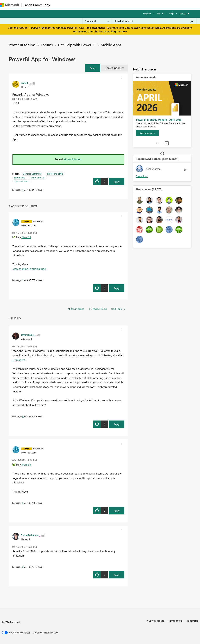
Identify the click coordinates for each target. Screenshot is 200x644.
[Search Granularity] (97, 21)
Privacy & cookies (155, 621)
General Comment (32, 174)
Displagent (19, 360)
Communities (104, 5)
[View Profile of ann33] (25, 83)
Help (171, 13)
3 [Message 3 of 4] (23, 280)
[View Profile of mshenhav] (38, 221)
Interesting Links (55, 174)
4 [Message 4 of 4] (23, 416)
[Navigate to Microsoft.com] (9, 5)
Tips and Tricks (22, 181)
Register (147, 13)
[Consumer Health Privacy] (46, 633)
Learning (133, 5)
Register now (119, 31)
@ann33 (26, 237)
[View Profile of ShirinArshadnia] (30, 535)
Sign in (160, 13)
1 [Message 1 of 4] (23, 190)
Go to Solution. (73, 159)
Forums (58, 5)
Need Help (20, 177)
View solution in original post (29, 269)
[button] (93, 68)
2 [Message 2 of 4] (23, 567)
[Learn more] (147, 133)
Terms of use (175, 621)
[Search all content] (154, 21)
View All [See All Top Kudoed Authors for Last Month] (142, 176)
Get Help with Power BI (77, 45)
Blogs (119, 5)
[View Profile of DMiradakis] (27, 335)
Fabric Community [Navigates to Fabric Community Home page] (37, 5)
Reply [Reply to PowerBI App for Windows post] (117, 182)
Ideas (88, 5)
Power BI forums (22, 45)
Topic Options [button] (113, 68)
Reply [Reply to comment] (117, 288)
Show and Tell (38, 177)
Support (148, 5)
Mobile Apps (111, 45)
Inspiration (74, 5)
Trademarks (192, 621)
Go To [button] (183, 13)
